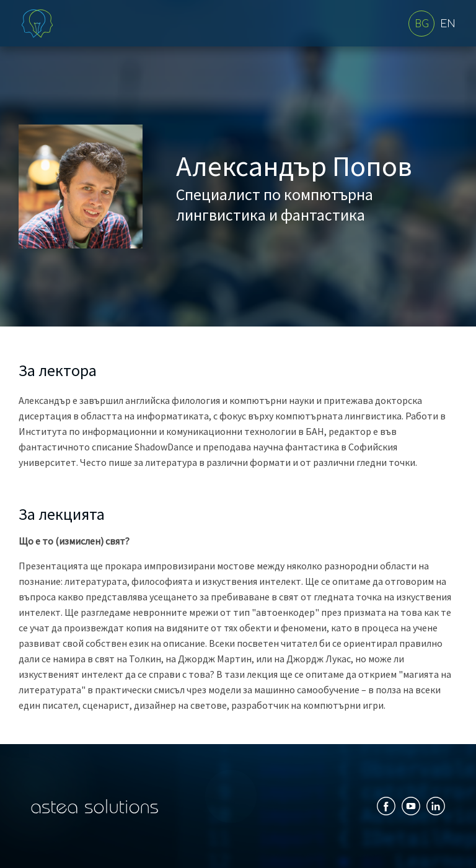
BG (422, 24)
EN (448, 24)
